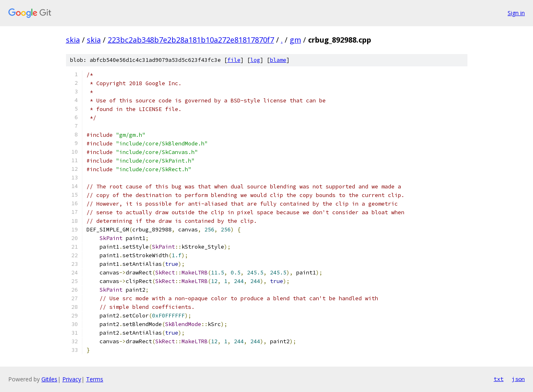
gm (295, 40)
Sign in (516, 13)
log (255, 60)
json (518, 379)
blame (278, 60)
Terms (95, 379)
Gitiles (49, 379)
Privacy (72, 379)
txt (499, 379)
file (234, 60)
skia (73, 40)
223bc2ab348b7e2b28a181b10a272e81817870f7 (191, 40)
